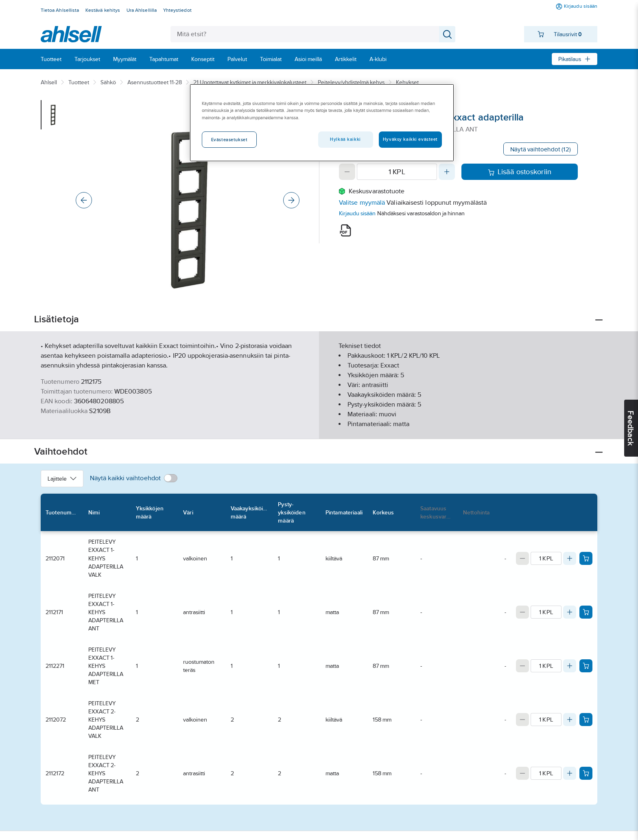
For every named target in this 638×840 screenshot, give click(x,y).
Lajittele (62, 479)
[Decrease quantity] (347, 172)
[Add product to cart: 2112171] (586, 612)
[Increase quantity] (447, 172)
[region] (322, 122)
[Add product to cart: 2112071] (586, 558)
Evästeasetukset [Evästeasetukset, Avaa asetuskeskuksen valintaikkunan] (229, 140)
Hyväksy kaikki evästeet (410, 139)
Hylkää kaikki (345, 139)
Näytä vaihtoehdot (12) (541, 149)
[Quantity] (397, 172)
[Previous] (84, 200)
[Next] (291, 200)
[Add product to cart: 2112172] (586, 773)
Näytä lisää (319, 426)
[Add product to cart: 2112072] (586, 720)
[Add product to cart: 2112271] (586, 666)
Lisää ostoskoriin (520, 172)
